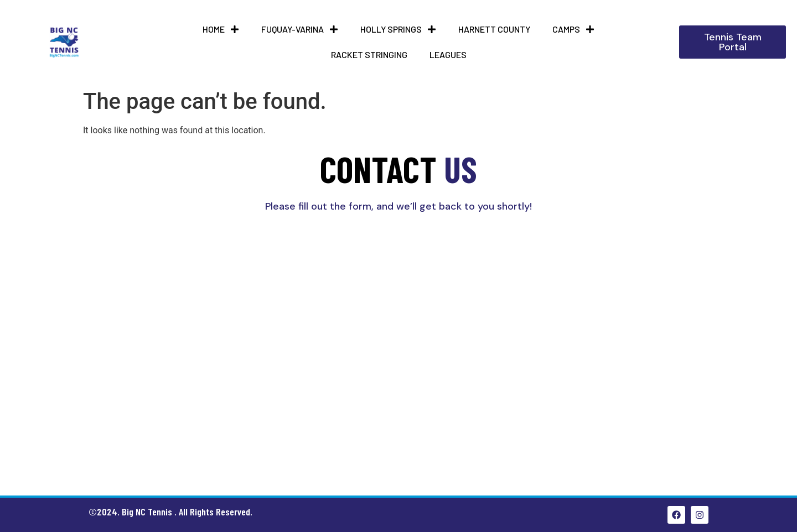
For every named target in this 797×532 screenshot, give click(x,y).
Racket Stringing (369, 54)
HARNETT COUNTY (494, 29)
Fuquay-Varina (300, 29)
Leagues (448, 54)
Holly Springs (398, 29)
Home (221, 29)
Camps (573, 29)
